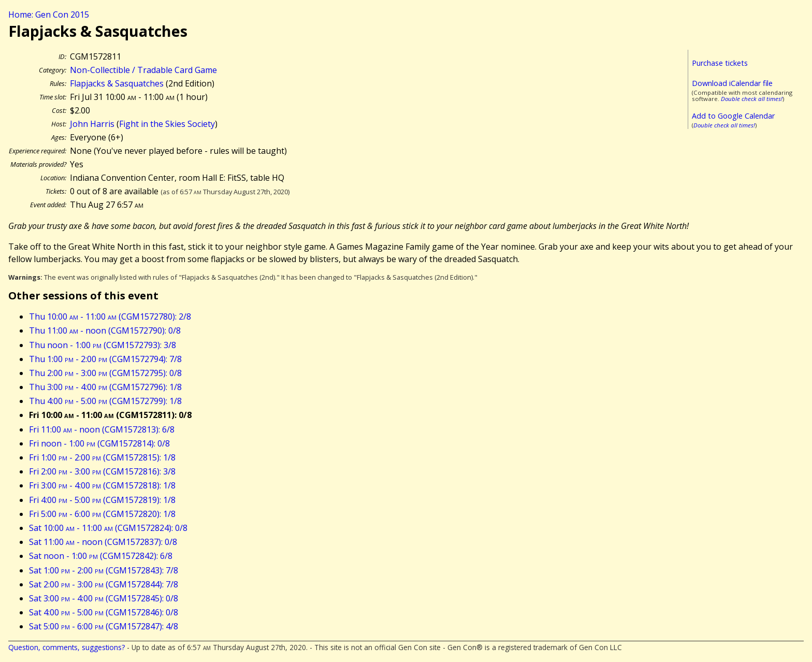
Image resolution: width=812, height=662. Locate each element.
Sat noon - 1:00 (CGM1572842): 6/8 (101, 556)
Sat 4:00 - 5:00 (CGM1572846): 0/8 (104, 612)
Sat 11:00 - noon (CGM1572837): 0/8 (103, 542)
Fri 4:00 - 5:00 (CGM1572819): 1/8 (102, 500)
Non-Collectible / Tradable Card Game (143, 70)
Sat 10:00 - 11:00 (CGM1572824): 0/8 (108, 528)
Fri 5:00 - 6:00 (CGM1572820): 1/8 (102, 514)
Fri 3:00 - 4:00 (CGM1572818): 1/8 (102, 485)
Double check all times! (752, 99)
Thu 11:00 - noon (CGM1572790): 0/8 (105, 330)
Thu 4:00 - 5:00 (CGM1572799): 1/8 (105, 401)
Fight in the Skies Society (167, 124)
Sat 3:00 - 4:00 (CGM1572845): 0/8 (104, 598)
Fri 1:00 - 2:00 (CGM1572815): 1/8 (102, 457)
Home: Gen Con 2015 (49, 15)
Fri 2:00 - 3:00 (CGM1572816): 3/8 (102, 471)
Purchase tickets (720, 63)
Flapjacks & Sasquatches (117, 83)
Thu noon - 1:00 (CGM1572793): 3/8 (103, 345)
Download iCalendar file (732, 83)
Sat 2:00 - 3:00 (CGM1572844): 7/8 (104, 584)
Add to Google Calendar (733, 116)
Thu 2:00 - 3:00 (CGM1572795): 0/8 (105, 373)
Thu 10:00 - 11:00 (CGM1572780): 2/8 (110, 316)
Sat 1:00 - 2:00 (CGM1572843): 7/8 (104, 570)
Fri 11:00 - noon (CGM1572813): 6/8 (102, 429)
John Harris (92, 124)
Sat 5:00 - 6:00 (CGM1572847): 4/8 (104, 626)
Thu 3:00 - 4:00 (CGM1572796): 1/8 (105, 387)
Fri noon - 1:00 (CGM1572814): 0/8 (99, 443)
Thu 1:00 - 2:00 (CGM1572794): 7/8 (105, 359)
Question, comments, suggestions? (67, 647)
